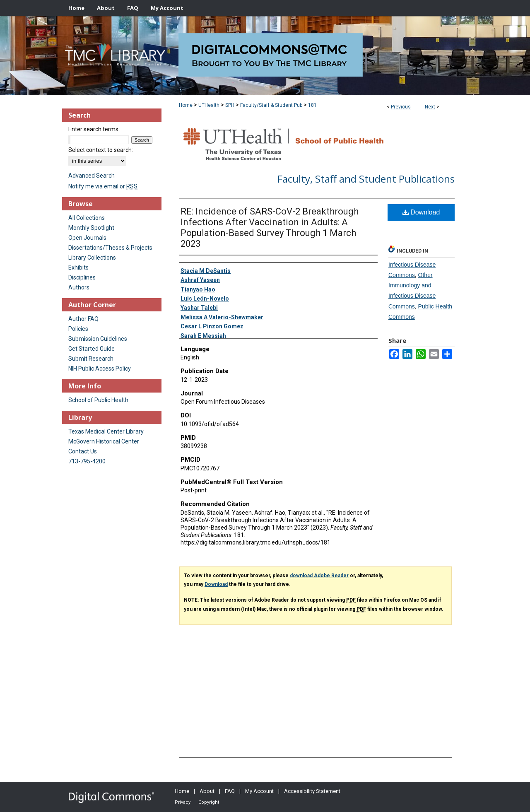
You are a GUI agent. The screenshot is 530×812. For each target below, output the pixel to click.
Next (430, 107)
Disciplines (82, 277)
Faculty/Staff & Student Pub (271, 105)
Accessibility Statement (312, 791)
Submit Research (91, 359)
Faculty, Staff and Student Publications (366, 179)
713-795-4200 (87, 461)
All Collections (87, 218)
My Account (259, 791)
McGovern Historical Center (104, 441)
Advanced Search (92, 176)
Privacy (183, 802)
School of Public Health (98, 400)
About (207, 791)
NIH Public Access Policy (100, 369)
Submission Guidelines (98, 339)
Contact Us (83, 451)
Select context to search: (101, 150)
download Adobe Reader (319, 576)
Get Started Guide (92, 349)
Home (186, 105)
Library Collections (92, 258)
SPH (230, 105)
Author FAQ (83, 319)
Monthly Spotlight (91, 228)
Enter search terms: (94, 129)
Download (421, 212)
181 (312, 105)
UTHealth (209, 105)
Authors (79, 287)
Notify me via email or (103, 186)
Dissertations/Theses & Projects (110, 248)
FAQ (230, 791)
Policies (78, 329)
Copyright (209, 802)
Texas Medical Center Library (106, 431)
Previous (401, 107)
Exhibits (78, 267)
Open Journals (87, 238)
